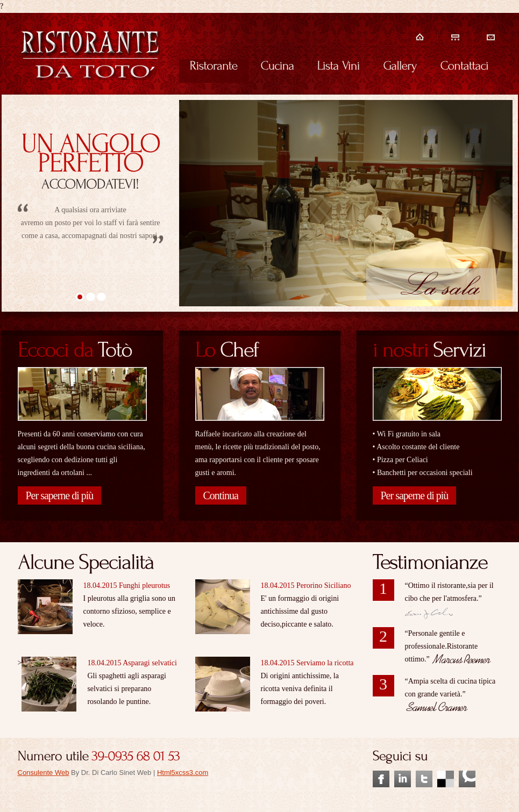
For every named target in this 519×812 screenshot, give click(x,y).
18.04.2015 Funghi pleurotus (127, 585)
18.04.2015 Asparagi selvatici (132, 663)
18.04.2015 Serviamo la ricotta (307, 663)
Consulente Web (44, 773)
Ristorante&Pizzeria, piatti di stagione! (91, 55)
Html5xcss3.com (183, 773)
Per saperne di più (60, 495)
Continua (221, 495)
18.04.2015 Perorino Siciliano (306, 585)
